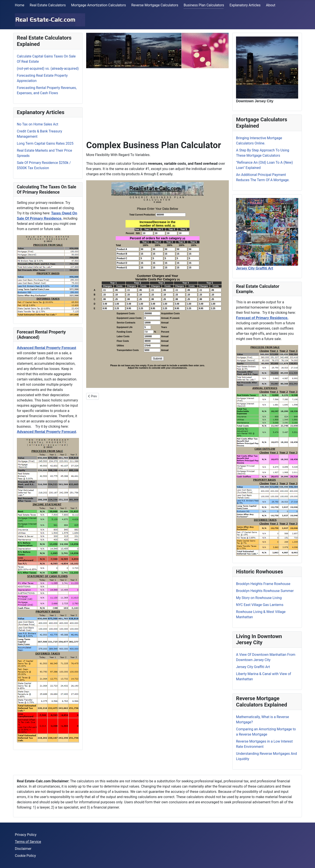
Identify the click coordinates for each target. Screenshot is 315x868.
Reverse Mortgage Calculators (155, 5)
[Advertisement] (157, 102)
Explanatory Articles (245, 5)
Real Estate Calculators (48, 5)
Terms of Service (28, 842)
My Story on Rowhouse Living (259, 598)
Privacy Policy (26, 835)
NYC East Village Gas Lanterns (260, 605)
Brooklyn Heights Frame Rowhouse (263, 584)
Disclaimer (23, 849)
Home (20, 5)
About (271, 5)
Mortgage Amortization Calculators (98, 5)
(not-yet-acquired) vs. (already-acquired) (48, 69)
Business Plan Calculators (204, 5)
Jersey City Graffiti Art (253, 667)
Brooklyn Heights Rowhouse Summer (265, 591)
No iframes (157, 284)
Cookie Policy (25, 856)
